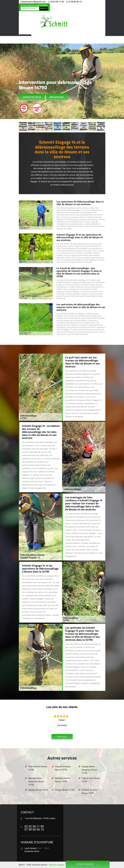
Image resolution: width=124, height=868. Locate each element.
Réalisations (57, 97)
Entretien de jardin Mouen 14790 (89, 792)
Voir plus (62, 737)
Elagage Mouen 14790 (38, 790)
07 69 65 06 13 (74, 2)
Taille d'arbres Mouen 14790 (38, 768)
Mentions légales (57, 865)
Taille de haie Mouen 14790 (91, 780)
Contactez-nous (32, 97)
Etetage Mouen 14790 (65, 790)
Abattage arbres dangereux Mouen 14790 (36, 781)
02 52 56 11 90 (56, 2)
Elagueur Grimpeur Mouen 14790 (63, 768)
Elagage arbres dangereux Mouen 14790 (89, 770)
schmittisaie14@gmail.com (33, 2)
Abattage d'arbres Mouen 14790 (63, 780)
